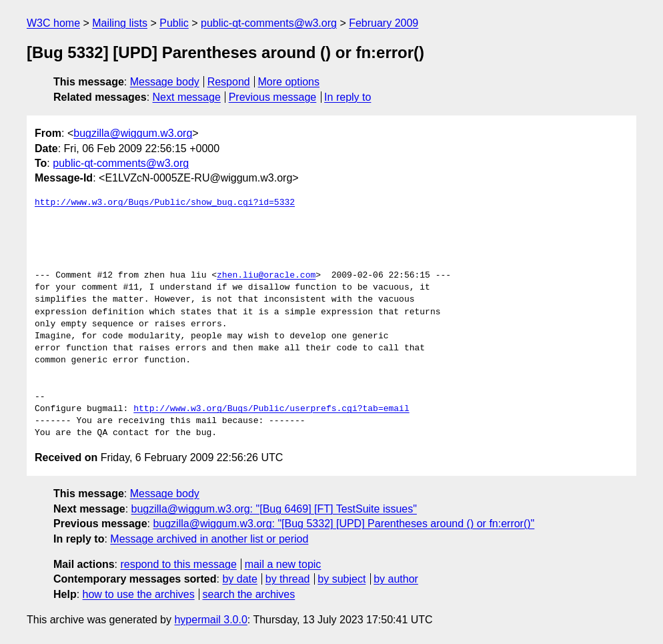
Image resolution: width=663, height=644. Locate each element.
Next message (187, 97)
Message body (165, 82)
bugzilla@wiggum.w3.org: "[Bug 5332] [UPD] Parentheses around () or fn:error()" (344, 524)
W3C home (53, 23)
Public (174, 23)
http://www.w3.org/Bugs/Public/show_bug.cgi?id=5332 (165, 203)
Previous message (273, 97)
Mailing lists (120, 23)
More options (289, 82)
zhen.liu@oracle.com (266, 276)
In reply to (348, 97)
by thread (288, 579)
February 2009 (384, 23)
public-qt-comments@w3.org (269, 23)
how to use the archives (139, 594)
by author (396, 579)
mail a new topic (283, 564)
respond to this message (178, 564)
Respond (229, 82)
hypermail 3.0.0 (210, 620)
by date (239, 579)
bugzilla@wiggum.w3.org (133, 133)
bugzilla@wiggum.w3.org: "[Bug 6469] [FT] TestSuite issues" (274, 509)
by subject (342, 579)
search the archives (249, 594)
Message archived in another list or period (209, 539)
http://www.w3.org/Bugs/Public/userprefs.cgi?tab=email (271, 409)
